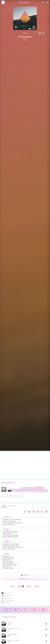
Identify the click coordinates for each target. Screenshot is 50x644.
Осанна (10, 623)
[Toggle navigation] (48, 2)
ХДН (25, 40)
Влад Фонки (6, 593)
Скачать (25, 575)
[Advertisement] (25, 465)
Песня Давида (12, 634)
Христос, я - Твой (13, 640)
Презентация (13, 506)
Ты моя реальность (14, 629)
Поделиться (25, 579)
